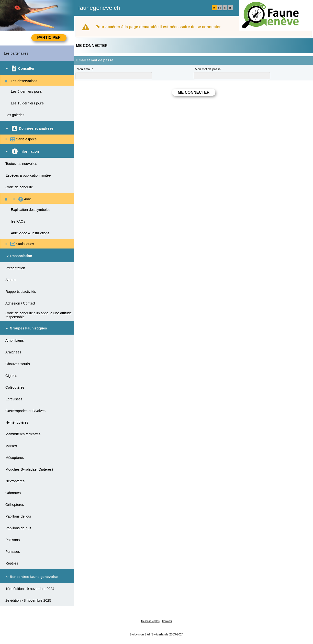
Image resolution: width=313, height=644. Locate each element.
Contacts (167, 621)
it (225, 8)
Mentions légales (150, 621)
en (230, 8)
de (219, 8)
